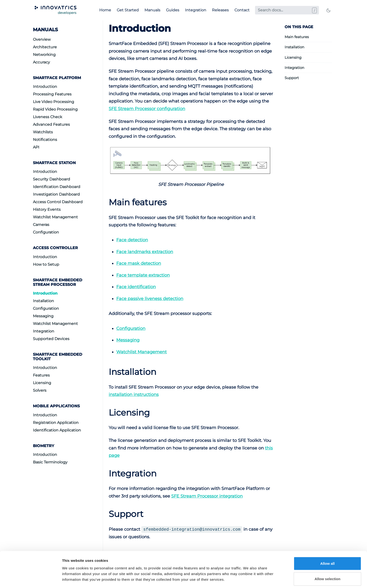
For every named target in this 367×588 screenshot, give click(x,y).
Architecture (45, 47)
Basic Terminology (50, 462)
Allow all (328, 399)
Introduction (45, 87)
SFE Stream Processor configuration (147, 109)
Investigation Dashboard (56, 194)
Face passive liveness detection (150, 299)
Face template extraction (143, 275)
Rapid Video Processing (55, 109)
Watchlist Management (55, 217)
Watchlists (43, 132)
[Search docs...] (287, 10)
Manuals (152, 10)
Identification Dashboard (57, 187)
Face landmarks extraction (145, 252)
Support (292, 78)
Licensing (42, 383)
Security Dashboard (51, 179)
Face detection (132, 240)
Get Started (128, 10)
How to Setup (46, 264)
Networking (44, 55)
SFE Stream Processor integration (207, 496)
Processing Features (52, 94)
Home (105, 10)
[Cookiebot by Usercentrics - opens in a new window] (31, 430)
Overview (42, 39)
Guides (173, 10)
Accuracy (41, 62)
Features (41, 375)
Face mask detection (139, 263)
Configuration (46, 232)
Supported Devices (51, 339)
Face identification (136, 287)
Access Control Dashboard (58, 202)
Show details (248, 430)
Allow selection (327, 414)
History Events (47, 209)
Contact (242, 10)
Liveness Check (48, 117)
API (36, 147)
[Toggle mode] (328, 10)
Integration (196, 10)
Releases (220, 10)
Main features (297, 37)
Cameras (41, 225)
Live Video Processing (54, 102)
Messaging (43, 316)
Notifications (45, 140)
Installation (43, 301)
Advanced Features (51, 124)
